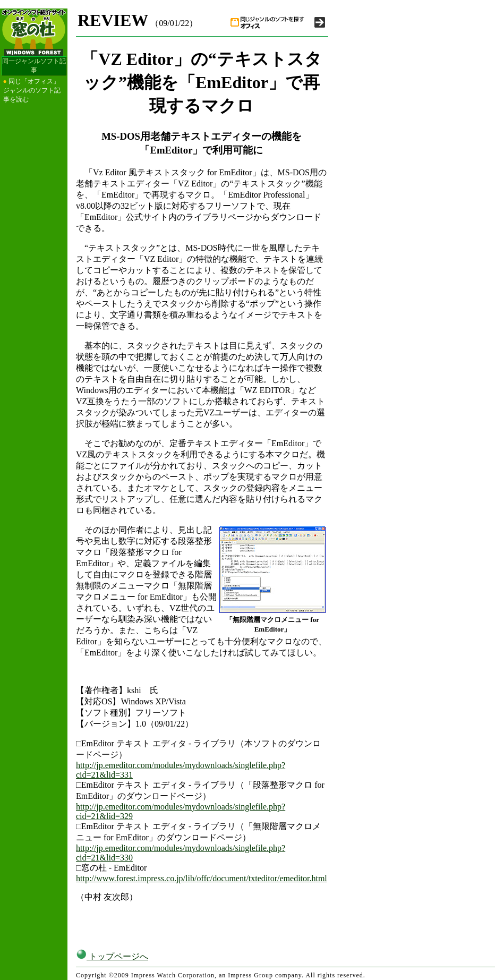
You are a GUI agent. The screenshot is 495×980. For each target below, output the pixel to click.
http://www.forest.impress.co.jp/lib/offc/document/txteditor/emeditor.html (202, 878)
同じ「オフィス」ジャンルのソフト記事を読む (32, 90)
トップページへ (112, 956)
